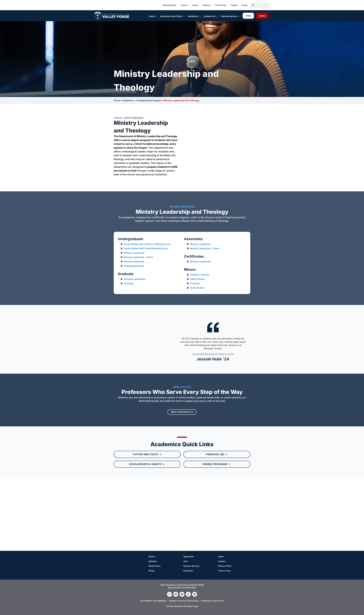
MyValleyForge (170, 5)
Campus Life (211, 16)
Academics (194, 16)
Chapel (234, 5)
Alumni (195, 5)
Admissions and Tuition (173, 16)
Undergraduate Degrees (149, 100)
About (153, 16)
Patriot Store (221, 5)
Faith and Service (230, 16)
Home (117, 100)
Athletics (207, 5)
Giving (244, 5)
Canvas (184, 5)
